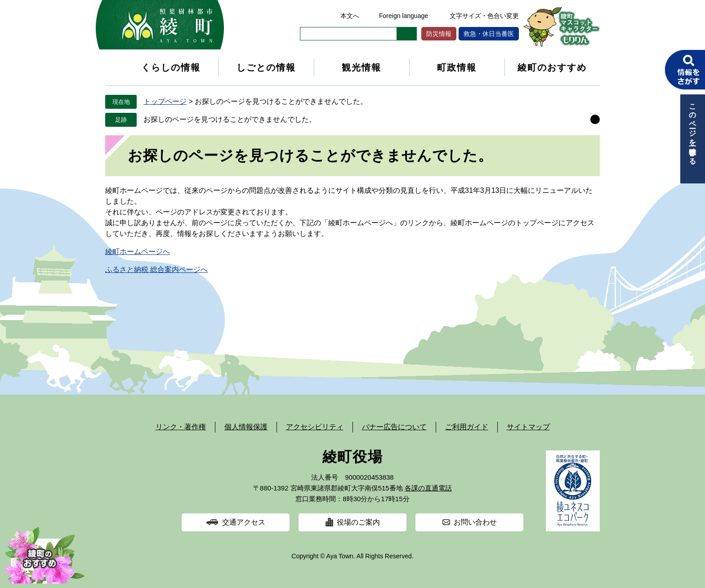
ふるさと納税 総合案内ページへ (156, 269)
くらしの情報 (171, 67)
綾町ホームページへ (138, 252)
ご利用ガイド (467, 427)
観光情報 (361, 67)
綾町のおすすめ (552, 67)
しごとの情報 (266, 67)
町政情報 (457, 67)
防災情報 (439, 34)
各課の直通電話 (428, 488)
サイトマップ (528, 427)
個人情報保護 (246, 427)
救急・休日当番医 (489, 34)
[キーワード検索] (348, 34)
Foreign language (404, 16)
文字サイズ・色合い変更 (484, 16)
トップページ (165, 101)
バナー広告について (394, 427)
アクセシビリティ (315, 427)
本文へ (350, 16)
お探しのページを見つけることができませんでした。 (230, 119)
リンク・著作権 (181, 427)
